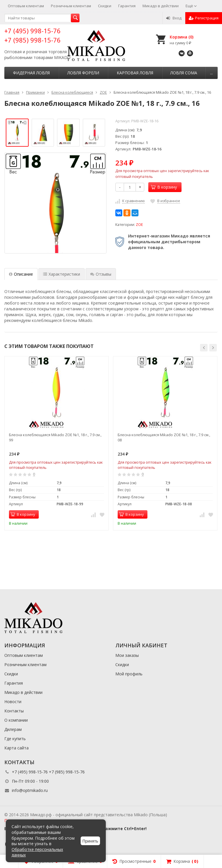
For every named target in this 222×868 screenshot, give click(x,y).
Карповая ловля (135, 73)
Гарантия (127, 6)
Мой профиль (129, 674)
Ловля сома (184, 73)
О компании (16, 720)
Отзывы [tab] (101, 274)
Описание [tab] (21, 274)
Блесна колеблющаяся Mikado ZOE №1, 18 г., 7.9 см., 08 (164, 437)
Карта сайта (16, 748)
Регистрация (204, 18)
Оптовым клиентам (26, 6)
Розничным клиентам (71, 6)
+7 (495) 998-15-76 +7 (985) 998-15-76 (33, 35)
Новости (13, 702)
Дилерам (13, 729)
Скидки (105, 6)
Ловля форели (83, 73)
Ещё (191, 6)
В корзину (164, 187)
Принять (90, 841)
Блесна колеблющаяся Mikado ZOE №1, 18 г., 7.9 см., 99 (55, 437)
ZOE (139, 225)
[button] (204, 348)
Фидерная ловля (31, 73)
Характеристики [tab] (62, 274)
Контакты (14, 711)
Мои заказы (127, 655)
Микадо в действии (161, 6)
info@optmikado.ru (30, 790)
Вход (174, 18)
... (211, 73)
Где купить (15, 739)
